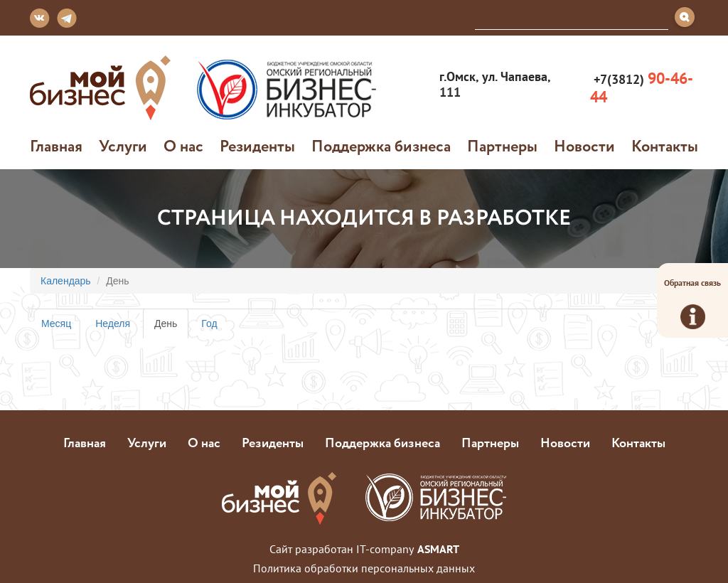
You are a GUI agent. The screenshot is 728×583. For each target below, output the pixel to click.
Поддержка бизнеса (381, 146)
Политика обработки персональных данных (364, 568)
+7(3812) (642, 88)
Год (209, 323)
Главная (56, 146)
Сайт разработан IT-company (364, 549)
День (171, 327)
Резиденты (257, 146)
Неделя (113, 323)
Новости (584, 146)
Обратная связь (692, 303)
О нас (183, 146)
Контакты (665, 146)
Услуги (123, 146)
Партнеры (502, 146)
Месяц (56, 323)
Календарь (66, 281)
